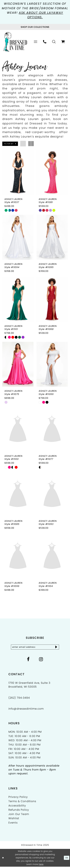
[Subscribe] (58, 648)
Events (13, 824)
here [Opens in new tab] (41, 866)
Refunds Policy (19, 811)
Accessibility (17, 807)
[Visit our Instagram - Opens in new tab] (41, 661)
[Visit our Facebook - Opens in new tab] (28, 661)
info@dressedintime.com (26, 710)
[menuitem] (36, 42)
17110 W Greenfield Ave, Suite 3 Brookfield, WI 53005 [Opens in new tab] (29, 686)
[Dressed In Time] (15, 42)
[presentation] (18, 173)
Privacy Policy (18, 798)
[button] (36, 42)
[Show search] (54, 42)
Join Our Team (19, 815)
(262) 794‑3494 (19, 699)
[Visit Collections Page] (35, 27)
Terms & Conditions (22, 803)
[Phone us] (45, 42)
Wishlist (14, 820)
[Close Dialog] (3, 859)
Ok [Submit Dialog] (66, 859)
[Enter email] (35, 648)
